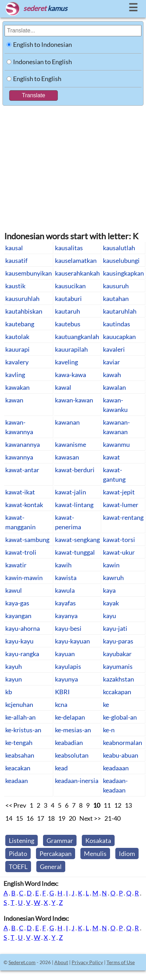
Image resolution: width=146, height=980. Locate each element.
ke (106, 704)
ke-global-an (120, 717)
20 (72, 818)
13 (128, 805)
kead (61, 768)
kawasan (67, 457)
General (51, 867)
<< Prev (16, 805)
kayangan (18, 616)
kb (9, 692)
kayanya (66, 616)
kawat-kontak (24, 505)
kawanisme (71, 444)
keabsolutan (72, 755)
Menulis (95, 853)
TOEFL (18, 867)
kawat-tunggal (75, 552)
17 (41, 818)
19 (62, 818)
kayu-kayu (19, 641)
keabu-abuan (121, 755)
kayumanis (118, 666)
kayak (111, 603)
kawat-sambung (27, 540)
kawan (14, 400)
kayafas (65, 603)
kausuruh (116, 286)
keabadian (69, 742)
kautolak (17, 337)
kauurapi (17, 349)
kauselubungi (121, 260)
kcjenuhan (19, 704)
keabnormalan (123, 742)
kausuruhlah (22, 298)
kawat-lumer (121, 505)
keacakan (18, 768)
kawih (63, 565)
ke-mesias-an (73, 730)
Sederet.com (22, 962)
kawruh (113, 578)
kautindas (117, 324)
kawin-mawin (24, 578)
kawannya (19, 457)
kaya (109, 590)
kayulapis (68, 666)
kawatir (16, 565)
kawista (66, 578)
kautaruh (68, 311)
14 (9, 818)
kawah (112, 375)
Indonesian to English (42, 62)
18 (51, 818)
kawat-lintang (74, 505)
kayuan (65, 654)
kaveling (66, 362)
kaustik (15, 286)
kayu (109, 616)
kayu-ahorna (23, 628)
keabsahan (20, 755)
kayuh (14, 666)
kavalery (17, 362)
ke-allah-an (20, 717)
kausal (14, 248)
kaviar (111, 362)
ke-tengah (19, 742)
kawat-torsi (119, 540)
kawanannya (23, 444)
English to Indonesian (42, 44)
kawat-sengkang (77, 540)
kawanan (67, 422)
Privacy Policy (87, 962)
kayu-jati (115, 628)
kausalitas (69, 248)
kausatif (16, 260)
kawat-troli (21, 552)
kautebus (68, 324)
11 (107, 805)
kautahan (116, 298)
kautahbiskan (24, 311)
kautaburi (68, 298)
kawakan (17, 387)
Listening (22, 840)
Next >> (90, 818)
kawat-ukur (119, 552)
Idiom (127, 853)
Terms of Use (121, 962)
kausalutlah (119, 248)
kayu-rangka (22, 654)
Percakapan (56, 853)
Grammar (60, 840)
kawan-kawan (74, 400)
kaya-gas (17, 603)
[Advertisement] (70, 165)
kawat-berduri (75, 470)
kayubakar (117, 654)
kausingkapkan (123, 273)
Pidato (18, 853)
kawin (111, 565)
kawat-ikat (20, 492)
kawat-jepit (119, 492)
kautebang (20, 324)
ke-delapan (70, 717)
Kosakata (98, 840)
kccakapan (117, 692)
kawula (65, 590)
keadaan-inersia (77, 781)
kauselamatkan (76, 260)
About (61, 962)
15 (19, 818)
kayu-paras (118, 641)
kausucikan (70, 286)
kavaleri (114, 349)
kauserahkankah (77, 273)
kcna (61, 704)
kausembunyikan (29, 273)
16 (30, 818)
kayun (14, 679)
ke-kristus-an (23, 730)
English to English (37, 79)
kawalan (114, 387)
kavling (15, 375)
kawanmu (116, 444)
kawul (14, 590)
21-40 (112, 818)
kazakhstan (118, 679)
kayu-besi (68, 628)
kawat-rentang (123, 517)
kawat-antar (22, 470)
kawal (63, 387)
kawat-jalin (71, 492)
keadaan (17, 781)
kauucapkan (119, 337)
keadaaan (116, 768)
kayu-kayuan (72, 641)
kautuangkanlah (77, 337)
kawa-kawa (71, 375)
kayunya (66, 679)
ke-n (109, 730)
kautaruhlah (120, 311)
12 (118, 805)
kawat (111, 457)
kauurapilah (71, 349)
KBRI (62, 692)
